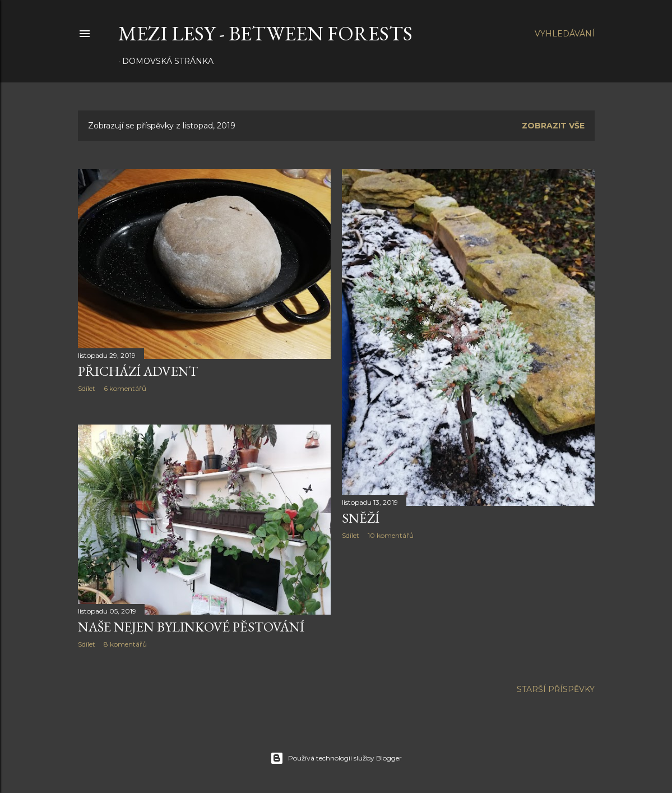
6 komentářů (125, 388)
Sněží (361, 518)
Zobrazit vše (553, 126)
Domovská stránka (168, 61)
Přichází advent (138, 371)
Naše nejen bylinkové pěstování (191, 627)
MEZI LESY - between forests (265, 33)
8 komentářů (125, 644)
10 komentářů (391, 535)
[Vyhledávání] (565, 34)
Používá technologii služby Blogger (336, 758)
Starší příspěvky (556, 689)
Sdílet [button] (87, 388)
